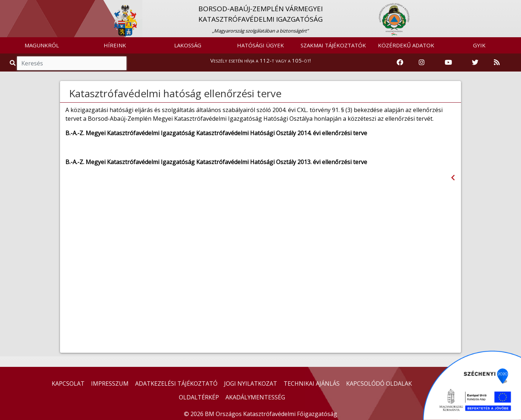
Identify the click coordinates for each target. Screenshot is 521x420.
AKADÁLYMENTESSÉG (255, 397)
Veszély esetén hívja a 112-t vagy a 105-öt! (260, 60)
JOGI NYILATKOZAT (251, 383)
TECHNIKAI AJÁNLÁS (312, 383)
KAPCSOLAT (68, 383)
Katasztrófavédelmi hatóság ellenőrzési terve (175, 93)
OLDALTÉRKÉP (199, 397)
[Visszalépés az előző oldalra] (453, 178)
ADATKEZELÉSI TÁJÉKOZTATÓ (176, 383)
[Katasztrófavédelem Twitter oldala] (475, 63)
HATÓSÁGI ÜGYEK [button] (260, 45)
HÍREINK (115, 45)
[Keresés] (72, 63)
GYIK (479, 45)
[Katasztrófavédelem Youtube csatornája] (448, 63)
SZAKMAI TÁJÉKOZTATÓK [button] (333, 45)
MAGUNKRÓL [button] (42, 45)
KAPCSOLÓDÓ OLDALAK (379, 383)
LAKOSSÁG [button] (188, 45)
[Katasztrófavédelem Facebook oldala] (400, 63)
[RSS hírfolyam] (497, 63)
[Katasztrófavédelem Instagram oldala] (422, 63)
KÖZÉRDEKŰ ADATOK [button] (406, 45)
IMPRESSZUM (110, 383)
